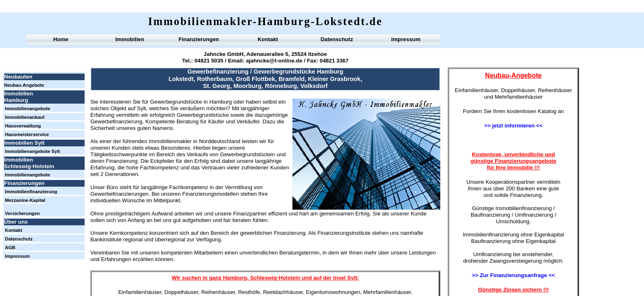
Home (61, 39)
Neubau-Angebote (24, 85)
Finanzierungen (199, 39)
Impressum (406, 39)
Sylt (352, 278)
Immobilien (130, 39)
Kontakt (268, 39)
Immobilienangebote (28, 109)
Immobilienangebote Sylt (32, 151)
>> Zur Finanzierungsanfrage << (513, 275)
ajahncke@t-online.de (274, 61)
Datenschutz (337, 39)
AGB (10, 247)
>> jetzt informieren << (513, 126)
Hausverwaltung (23, 126)
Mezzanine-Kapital (25, 200)
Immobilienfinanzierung (31, 192)
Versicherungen (22, 213)
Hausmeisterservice (27, 134)
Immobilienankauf (25, 117)
